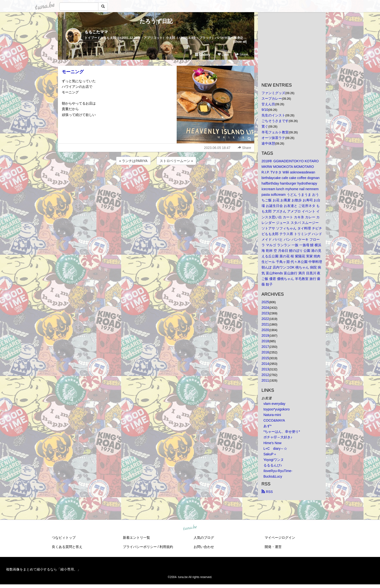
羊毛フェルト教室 (275, 132)
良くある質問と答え (67, 547)
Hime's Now (272, 443)
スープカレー (272, 98)
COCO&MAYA (274, 420)
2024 (265, 308)
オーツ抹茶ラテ (273, 138)
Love (223, 55)
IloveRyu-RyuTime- (278, 471)
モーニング (73, 72)
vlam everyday (274, 404)
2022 (265, 319)
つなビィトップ (64, 538)
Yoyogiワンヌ (274, 460)
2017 (265, 347)
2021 (265, 324)
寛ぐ (265, 126)
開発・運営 (273, 547)
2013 (265, 369)
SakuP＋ (270, 454)
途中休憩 (268, 143)
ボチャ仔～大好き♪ (278, 437)
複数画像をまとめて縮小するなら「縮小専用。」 (43, 569)
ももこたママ (96, 32)
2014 (265, 364)
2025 (265, 302)
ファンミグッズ (273, 93)
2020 (265, 330)
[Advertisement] (156, 179)
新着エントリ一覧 (136, 538)
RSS (267, 492)
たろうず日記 (156, 21)
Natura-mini (272, 415)
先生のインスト (273, 115)
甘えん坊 (268, 104)
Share (242, 54)
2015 (265, 358)
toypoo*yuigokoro (277, 409)
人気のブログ (204, 538)
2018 (265, 341)
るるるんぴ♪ (273, 465)
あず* (267, 426)
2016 (265, 352)
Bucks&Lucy (273, 476)
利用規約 (166, 547)
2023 (265, 313)
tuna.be (190, 528)
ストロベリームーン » (176, 161)
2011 (265, 380)
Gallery (203, 55)
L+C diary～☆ (275, 449)
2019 (265, 335)
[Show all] (240, 42)
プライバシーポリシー (140, 547)
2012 (265, 375)
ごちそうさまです (275, 121)
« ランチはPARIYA (133, 161)
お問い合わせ (204, 547)
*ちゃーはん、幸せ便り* (282, 432)
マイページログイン (280, 538)
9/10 (265, 110)
